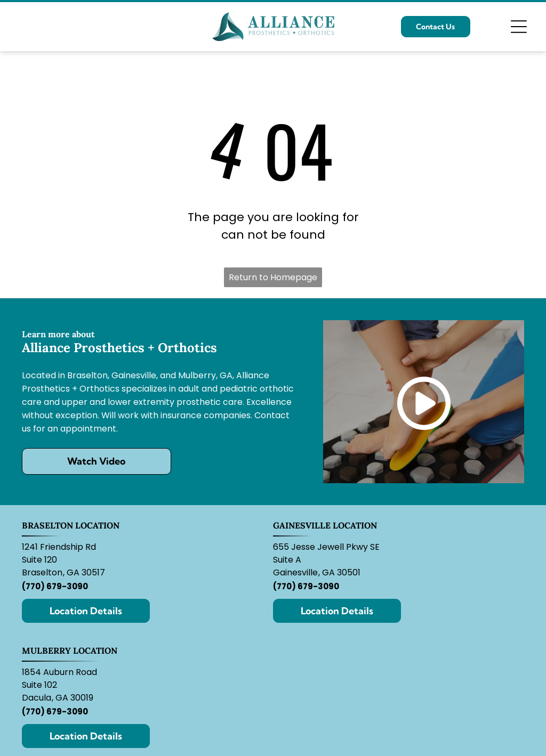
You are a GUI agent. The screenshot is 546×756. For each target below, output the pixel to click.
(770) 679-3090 (55, 586)
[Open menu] (519, 27)
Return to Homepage (273, 277)
